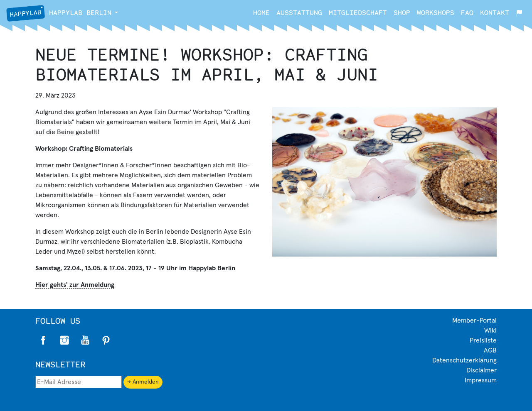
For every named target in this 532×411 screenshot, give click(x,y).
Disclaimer (482, 370)
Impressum (481, 380)
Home (261, 12)
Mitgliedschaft (358, 12)
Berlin (59, 13)
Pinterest (106, 340)
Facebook (44, 340)
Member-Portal (474, 320)
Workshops (436, 12)
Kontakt (495, 12)
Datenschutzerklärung (464, 360)
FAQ (467, 12)
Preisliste (483, 340)
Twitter (85, 340)
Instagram (64, 340)
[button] (116, 12)
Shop (402, 12)
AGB (490, 350)
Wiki (490, 330)
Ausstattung (299, 12)
